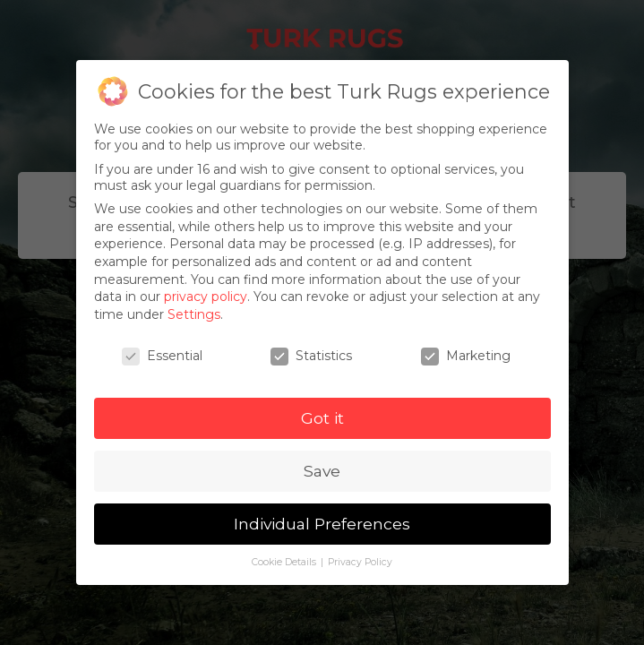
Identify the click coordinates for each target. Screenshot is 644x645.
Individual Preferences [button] (322, 524)
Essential (162, 356)
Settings (194, 314)
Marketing (466, 356)
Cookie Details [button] (285, 562)
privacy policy (206, 297)
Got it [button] (322, 418)
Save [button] (322, 471)
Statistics (311, 356)
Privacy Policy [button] (360, 562)
